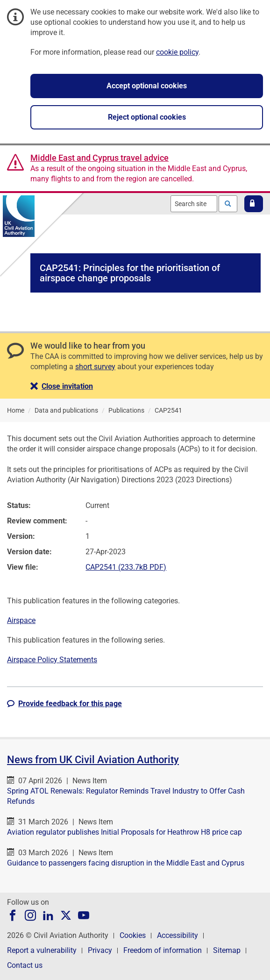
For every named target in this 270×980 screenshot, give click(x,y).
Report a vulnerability (42, 950)
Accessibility (178, 935)
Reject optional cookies (147, 117)
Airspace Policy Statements (52, 660)
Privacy (100, 950)
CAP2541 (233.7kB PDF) (126, 567)
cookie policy (177, 52)
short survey (95, 367)
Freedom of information (163, 950)
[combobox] (194, 204)
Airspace (21, 620)
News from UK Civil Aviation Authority (93, 760)
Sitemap (227, 950)
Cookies (133, 935)
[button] (254, 204)
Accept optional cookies (147, 86)
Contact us (25, 965)
